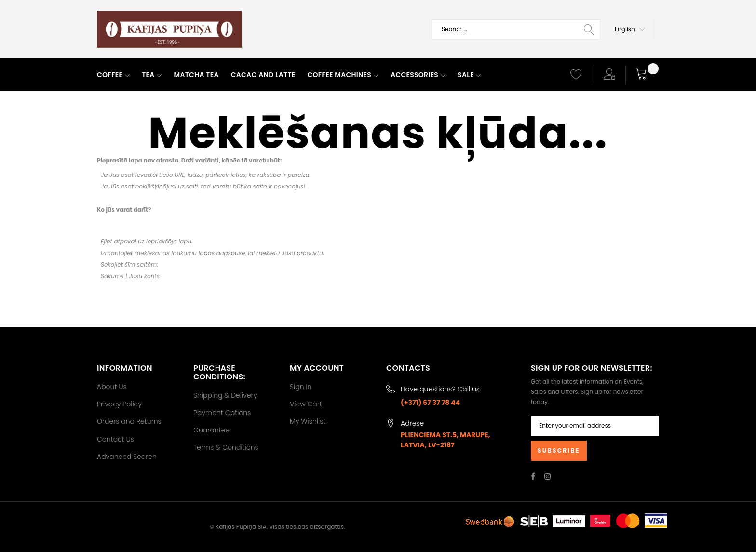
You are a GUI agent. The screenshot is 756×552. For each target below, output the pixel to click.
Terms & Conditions (226, 447)
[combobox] (516, 29)
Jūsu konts (144, 276)
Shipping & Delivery (225, 395)
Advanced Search (127, 457)
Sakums (112, 276)
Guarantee (211, 430)
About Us (112, 387)
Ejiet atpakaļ (118, 241)
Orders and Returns (129, 421)
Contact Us (115, 439)
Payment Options (222, 413)
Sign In (301, 387)
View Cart (306, 404)
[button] (630, 29)
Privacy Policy (119, 404)
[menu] (325, 75)
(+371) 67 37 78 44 (430, 403)
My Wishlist (308, 421)
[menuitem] (113, 75)
